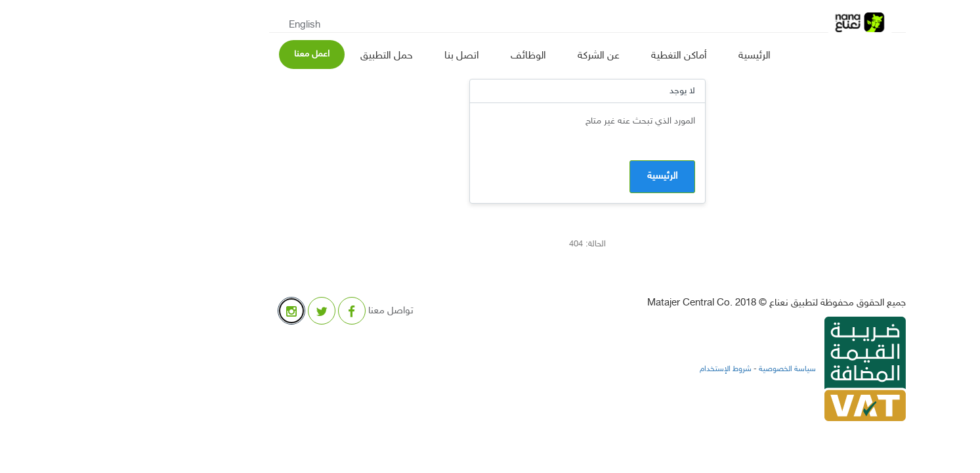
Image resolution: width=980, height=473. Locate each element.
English (207, 25)
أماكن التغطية (582, 56)
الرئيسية (657, 56)
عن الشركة (501, 56)
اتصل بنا (365, 56)
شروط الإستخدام (628, 369)
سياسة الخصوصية (689, 369)
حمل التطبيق (289, 56)
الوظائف (431, 56)
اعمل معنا (215, 54)
